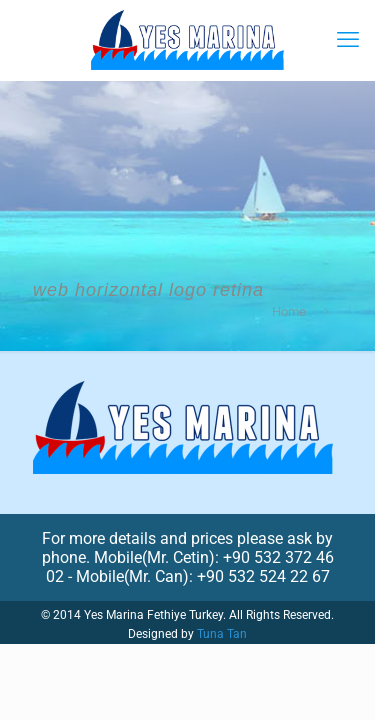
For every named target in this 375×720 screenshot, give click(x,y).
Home (289, 311)
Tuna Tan (222, 634)
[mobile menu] (348, 40)
